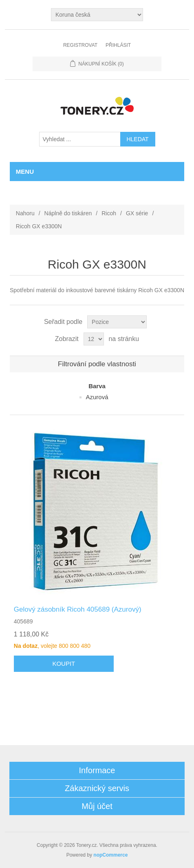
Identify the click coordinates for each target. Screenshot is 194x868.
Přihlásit (118, 45)
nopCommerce (110, 855)
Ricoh (109, 213)
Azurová (97, 397)
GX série (137, 213)
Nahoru (25, 213)
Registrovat (80, 45)
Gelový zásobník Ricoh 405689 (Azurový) (78, 609)
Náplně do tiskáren (68, 213)
